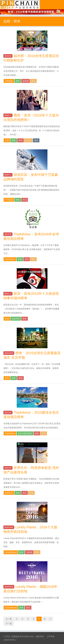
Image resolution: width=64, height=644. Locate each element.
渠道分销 (8, 468)
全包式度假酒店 (25, 434)
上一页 (9, 619)
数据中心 (8, 115)
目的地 (28, 140)
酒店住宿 (8, 56)
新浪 (7, 319)
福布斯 (26, 81)
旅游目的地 (9, 353)
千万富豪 (9, 200)
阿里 (31, 493)
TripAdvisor (10, 259)
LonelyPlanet (11, 552)
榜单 (18, 81)
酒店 (33, 259)
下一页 (9, 624)
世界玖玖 (9, 493)
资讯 (33, 81)
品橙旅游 (20, 5)
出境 (7, 140)
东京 (7, 378)
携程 (14, 140)
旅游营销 (16, 319)
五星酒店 (9, 81)
